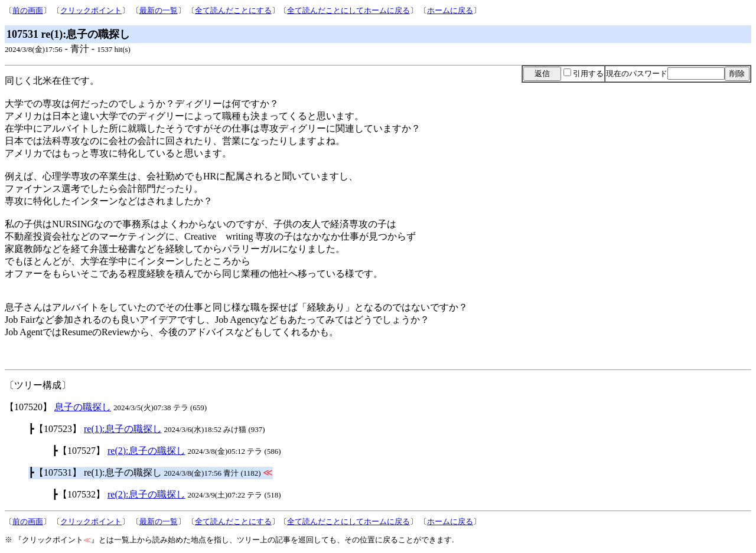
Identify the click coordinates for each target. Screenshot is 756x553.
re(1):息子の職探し (123, 429)
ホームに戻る (450, 10)
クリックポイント (91, 10)
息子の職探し (83, 407)
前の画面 (28, 10)
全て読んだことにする (233, 10)
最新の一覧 (159, 10)
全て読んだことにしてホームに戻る (348, 10)
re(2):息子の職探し (146, 451)
